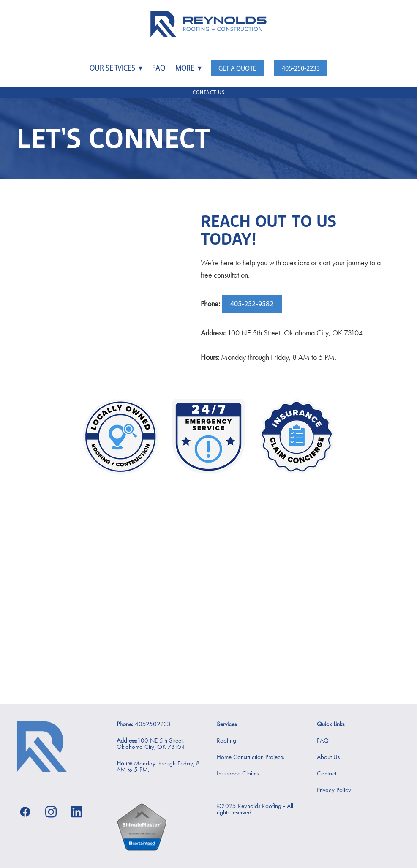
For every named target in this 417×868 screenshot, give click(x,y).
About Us (328, 757)
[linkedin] (77, 812)
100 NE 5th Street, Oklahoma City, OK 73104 (151, 744)
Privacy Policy (334, 790)
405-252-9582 (252, 304)
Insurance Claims (238, 773)
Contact (327, 773)
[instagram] (51, 812)
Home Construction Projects (250, 757)
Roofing (226, 740)
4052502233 (152, 724)
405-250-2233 (301, 68)
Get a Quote (237, 68)
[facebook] (25, 812)
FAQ (159, 68)
